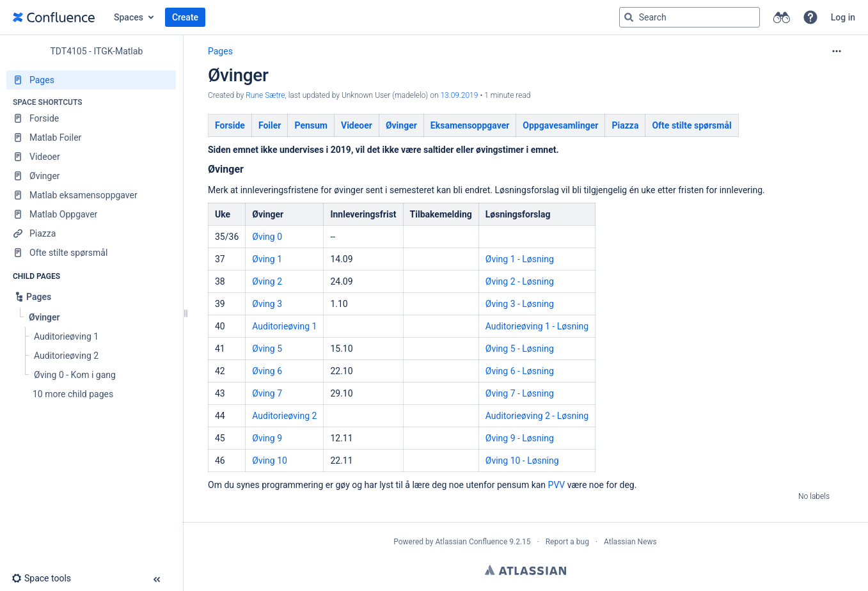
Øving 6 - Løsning (520, 371)
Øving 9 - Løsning (520, 438)
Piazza (625, 125)
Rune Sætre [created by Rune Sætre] (265, 95)
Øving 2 (267, 281)
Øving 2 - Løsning (520, 281)
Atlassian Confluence (471, 542)
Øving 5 (267, 349)
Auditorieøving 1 (284, 326)
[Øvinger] (91, 176)
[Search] (629, 17)
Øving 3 (267, 304)
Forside (230, 125)
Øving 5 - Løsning (520, 349)
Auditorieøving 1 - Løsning (537, 326)
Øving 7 (267, 393)
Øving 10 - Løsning (522, 461)
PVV (557, 485)
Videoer (357, 125)
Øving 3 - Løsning (520, 304)
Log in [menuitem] (843, 17)
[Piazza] (91, 233)
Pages (220, 51)
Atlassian (525, 570)
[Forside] (91, 118)
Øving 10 (270, 461)
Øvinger (401, 125)
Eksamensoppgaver (470, 125)
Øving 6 (267, 371)
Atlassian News (630, 542)
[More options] (837, 51)
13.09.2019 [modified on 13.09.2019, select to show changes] (459, 95)
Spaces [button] (129, 17)
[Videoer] (91, 157)
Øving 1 (267, 259)
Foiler (270, 125)
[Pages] (91, 80)
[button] (810, 17)
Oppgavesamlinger (560, 125)
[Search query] (690, 17)
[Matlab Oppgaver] (91, 214)
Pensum (311, 125)
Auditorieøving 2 (284, 416)
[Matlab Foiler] (91, 138)
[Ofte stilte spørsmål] (91, 253)
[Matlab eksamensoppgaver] (91, 195)
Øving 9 (267, 438)
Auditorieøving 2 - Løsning (537, 416)
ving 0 (270, 237)
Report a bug (567, 542)
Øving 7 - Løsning (520, 393)
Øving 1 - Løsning (520, 259)
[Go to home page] (54, 17)
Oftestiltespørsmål (691, 125)
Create (185, 17)
